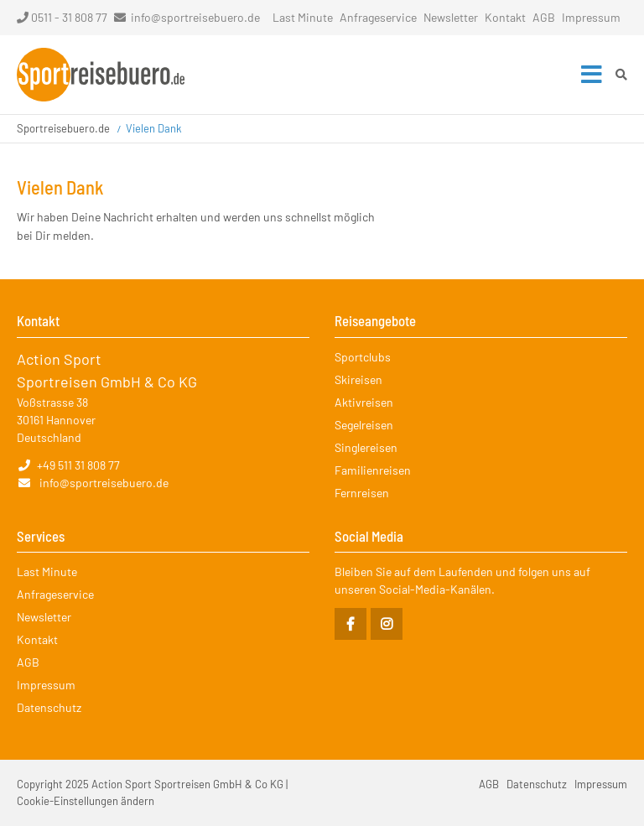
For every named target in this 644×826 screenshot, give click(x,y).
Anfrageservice (378, 17)
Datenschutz (49, 707)
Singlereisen (366, 447)
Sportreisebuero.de (63, 128)
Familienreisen (373, 470)
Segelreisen (364, 425)
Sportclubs (363, 357)
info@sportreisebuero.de (195, 17)
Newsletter (451, 17)
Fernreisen (362, 493)
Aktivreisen (364, 402)
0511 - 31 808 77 (62, 17)
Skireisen (358, 379)
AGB (544, 17)
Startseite (101, 75)
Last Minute (303, 17)
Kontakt (505, 17)
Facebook (351, 624)
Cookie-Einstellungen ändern (86, 801)
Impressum (591, 17)
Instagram (387, 624)
